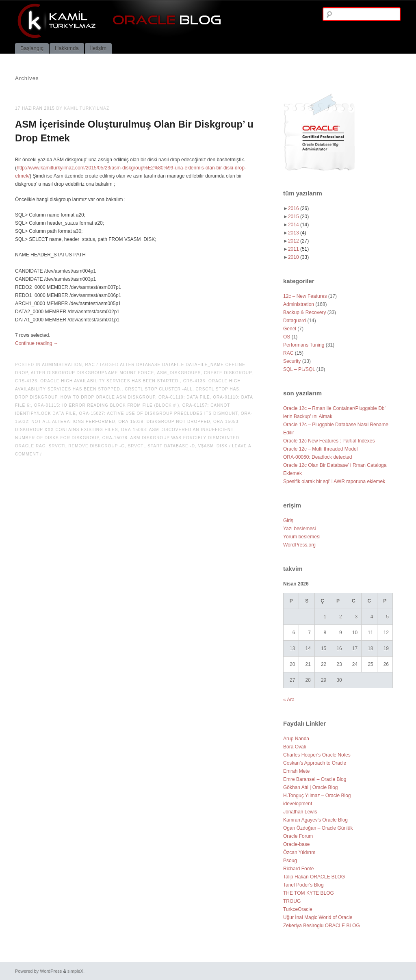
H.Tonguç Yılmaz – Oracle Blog (317, 796)
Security (292, 361)
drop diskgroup (36, 397)
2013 (297, 233)
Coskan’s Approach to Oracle (315, 763)
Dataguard (295, 321)
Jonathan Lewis (300, 812)
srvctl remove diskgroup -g (87, 446)
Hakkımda (67, 48)
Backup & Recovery (304, 312)
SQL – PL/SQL (299, 369)
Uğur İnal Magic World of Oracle (318, 917)
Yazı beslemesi (299, 529)
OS (287, 337)
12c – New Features (305, 296)
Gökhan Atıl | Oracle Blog (311, 787)
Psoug (290, 861)
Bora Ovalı (295, 747)
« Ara (289, 700)
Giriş (288, 520)
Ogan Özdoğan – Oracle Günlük (318, 828)
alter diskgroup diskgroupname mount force (93, 373)
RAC (90, 365)
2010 (298, 257)
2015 (298, 217)
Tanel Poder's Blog (303, 885)
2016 (298, 208)
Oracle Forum (298, 836)
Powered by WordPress (38, 971)
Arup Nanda (296, 739)
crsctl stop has (217, 389)
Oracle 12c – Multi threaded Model (320, 449)
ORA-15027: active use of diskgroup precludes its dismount (158, 413)
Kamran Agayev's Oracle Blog (315, 820)
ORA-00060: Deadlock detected (317, 457)
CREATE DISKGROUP (228, 373)
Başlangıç (32, 48)
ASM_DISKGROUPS (179, 373)
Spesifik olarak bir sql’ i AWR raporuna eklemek (334, 481)
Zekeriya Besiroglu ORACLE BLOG (322, 926)
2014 (298, 225)
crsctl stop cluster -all (159, 389)
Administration (62, 365)
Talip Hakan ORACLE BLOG (314, 877)
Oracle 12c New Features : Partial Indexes (329, 441)
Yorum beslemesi (302, 537)
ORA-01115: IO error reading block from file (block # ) (107, 405)
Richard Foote (298, 869)
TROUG (292, 901)
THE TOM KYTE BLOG (309, 893)
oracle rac (30, 446)
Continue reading (37, 343)
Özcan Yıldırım (299, 852)
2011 (298, 249)
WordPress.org (299, 545)
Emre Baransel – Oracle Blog (315, 779)
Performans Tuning (304, 345)
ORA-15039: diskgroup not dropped (164, 422)
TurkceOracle (298, 909)
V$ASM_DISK (213, 446)
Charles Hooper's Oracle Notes (317, 755)
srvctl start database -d (161, 446)
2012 (298, 241)
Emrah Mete (296, 771)
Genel (290, 329)
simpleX (75, 971)
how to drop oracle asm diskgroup (108, 397)
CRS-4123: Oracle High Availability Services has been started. (97, 381)
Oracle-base (296, 844)
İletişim (98, 48)
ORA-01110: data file (184, 397)
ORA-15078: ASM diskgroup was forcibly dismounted (171, 438)
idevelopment (298, 804)
